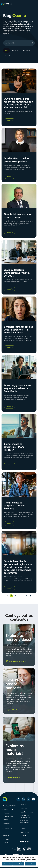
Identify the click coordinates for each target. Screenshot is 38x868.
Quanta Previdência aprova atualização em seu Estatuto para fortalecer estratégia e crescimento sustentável (19, 567)
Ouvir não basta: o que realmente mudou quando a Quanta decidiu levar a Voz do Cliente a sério (18, 103)
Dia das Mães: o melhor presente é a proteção (17, 160)
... (23, 596)
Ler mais (10, 121)
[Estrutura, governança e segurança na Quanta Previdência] (19, 367)
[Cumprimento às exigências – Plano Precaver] (19, 426)
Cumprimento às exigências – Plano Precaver (14, 447)
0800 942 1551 (25, 842)
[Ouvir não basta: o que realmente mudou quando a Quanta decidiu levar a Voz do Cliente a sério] (19, 81)
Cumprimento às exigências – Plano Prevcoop (14, 506)
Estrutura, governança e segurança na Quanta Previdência (17, 388)
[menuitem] (7, 50)
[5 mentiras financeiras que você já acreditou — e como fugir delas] (19, 309)
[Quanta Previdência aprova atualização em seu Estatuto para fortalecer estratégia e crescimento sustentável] (19, 543)
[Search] (19, 43)
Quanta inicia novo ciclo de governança (17, 216)
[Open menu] (34, 4)
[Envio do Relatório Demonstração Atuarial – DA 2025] (19, 252)
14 (27, 596)
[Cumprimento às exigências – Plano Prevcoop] (19, 484)
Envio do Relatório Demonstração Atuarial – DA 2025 (18, 273)
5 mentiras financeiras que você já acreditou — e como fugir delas (19, 330)
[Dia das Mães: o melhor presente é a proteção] (19, 140)
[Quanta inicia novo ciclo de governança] (19, 196)
